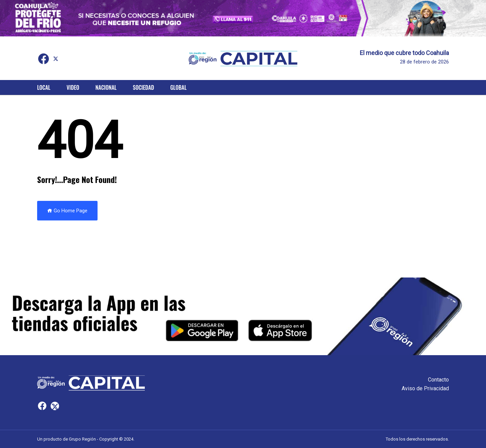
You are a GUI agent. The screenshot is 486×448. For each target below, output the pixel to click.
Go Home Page (67, 211)
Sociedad (144, 87)
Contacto (438, 380)
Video (73, 87)
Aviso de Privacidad (425, 388)
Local (44, 87)
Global (178, 87)
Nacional (106, 87)
